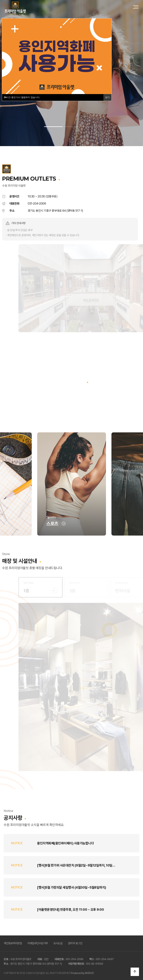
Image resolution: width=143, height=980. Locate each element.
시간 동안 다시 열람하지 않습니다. (22, 97)
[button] (53, 127)
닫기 (107, 97)
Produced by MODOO (82, 973)
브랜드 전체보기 (71, 412)
